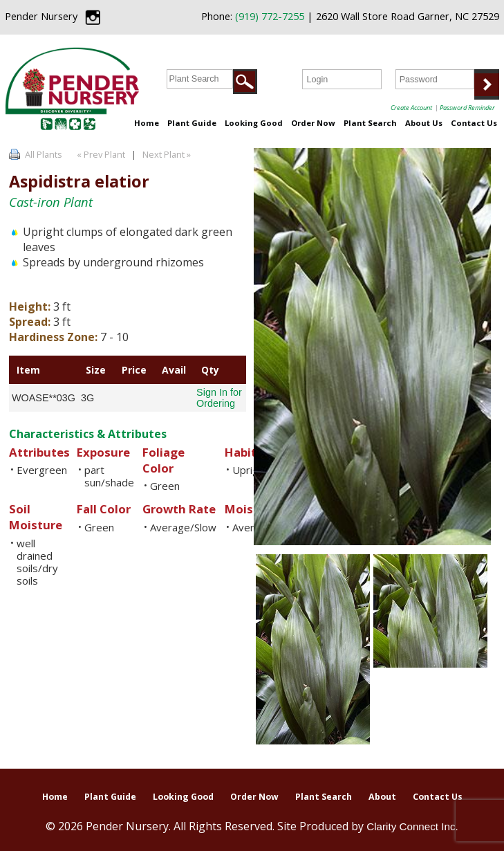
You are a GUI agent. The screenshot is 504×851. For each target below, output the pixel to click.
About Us (424, 123)
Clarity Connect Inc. (412, 826)
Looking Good (254, 123)
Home (147, 123)
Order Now (313, 123)
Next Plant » (168, 154)
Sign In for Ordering (219, 398)
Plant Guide (192, 123)
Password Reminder (467, 108)
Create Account (411, 108)
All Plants (44, 154)
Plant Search (370, 123)
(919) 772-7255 (270, 16)
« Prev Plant (100, 154)
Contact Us (474, 123)
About (382, 797)
